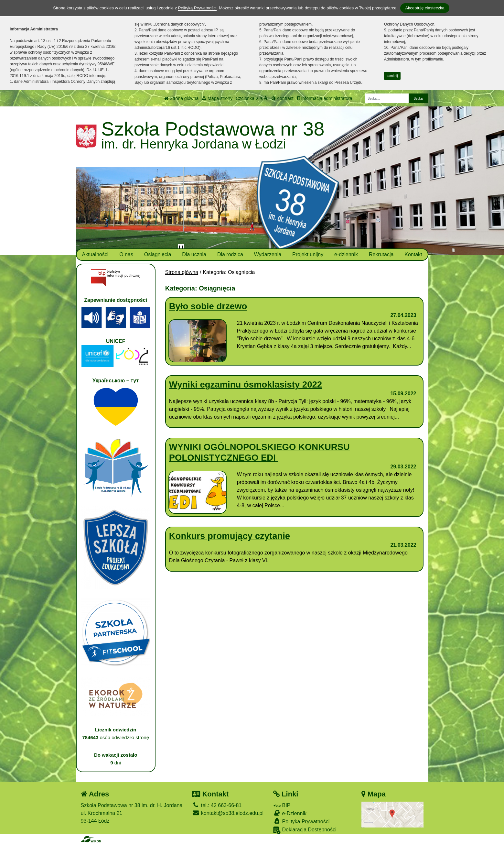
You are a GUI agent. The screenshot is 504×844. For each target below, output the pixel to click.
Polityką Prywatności (197, 8)
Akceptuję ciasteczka (425, 8)
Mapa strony (217, 98)
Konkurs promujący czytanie (230, 536)
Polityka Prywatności (301, 821)
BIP (282, 805)
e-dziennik (346, 254)
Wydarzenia (268, 254)
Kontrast (283, 98)
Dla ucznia (194, 254)
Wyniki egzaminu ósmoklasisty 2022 (246, 384)
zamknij (392, 76)
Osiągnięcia (158, 254)
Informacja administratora (325, 98)
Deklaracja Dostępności (305, 830)
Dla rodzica (230, 254)
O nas (126, 254)
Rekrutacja (381, 254)
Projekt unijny (308, 254)
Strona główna (181, 98)
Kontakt (413, 254)
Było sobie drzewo (208, 306)
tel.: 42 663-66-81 (217, 805)
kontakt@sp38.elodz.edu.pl (228, 813)
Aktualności (95, 254)
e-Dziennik (290, 813)
